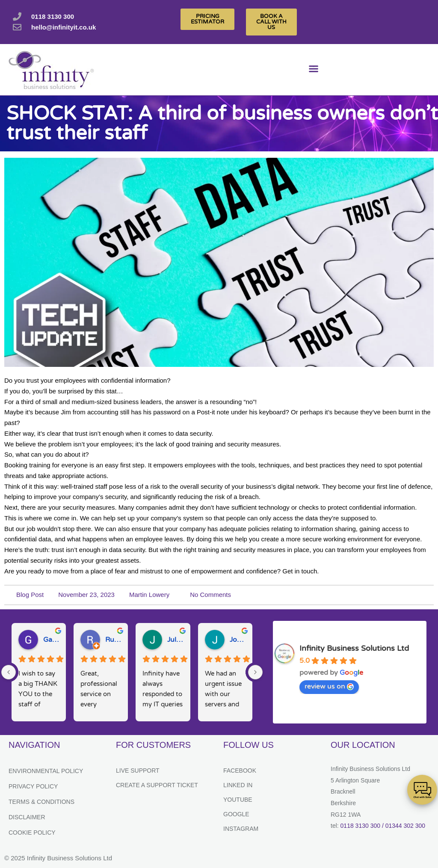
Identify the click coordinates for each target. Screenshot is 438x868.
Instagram (241, 829)
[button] (314, 70)
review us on (329, 686)
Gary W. (51, 640)
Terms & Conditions (41, 802)
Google (236, 814)
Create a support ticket (157, 785)
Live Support (138, 771)
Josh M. (238, 640)
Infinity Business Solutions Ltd (354, 648)
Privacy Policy (33, 786)
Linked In (238, 785)
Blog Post (30, 595)
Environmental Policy (46, 771)
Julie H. (175, 640)
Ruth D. (113, 640)
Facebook (240, 771)
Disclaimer (27, 817)
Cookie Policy (32, 833)
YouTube (238, 800)
